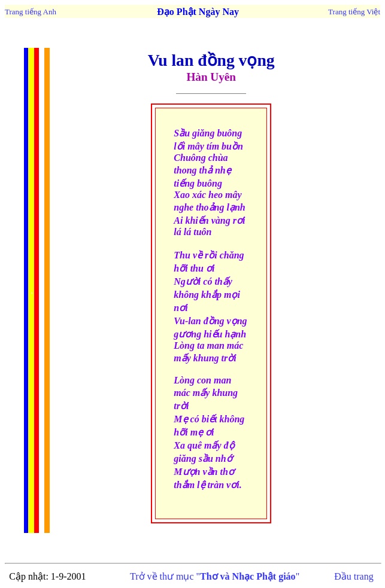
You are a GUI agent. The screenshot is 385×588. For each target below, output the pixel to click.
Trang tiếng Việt (354, 12)
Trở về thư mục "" (215, 576)
